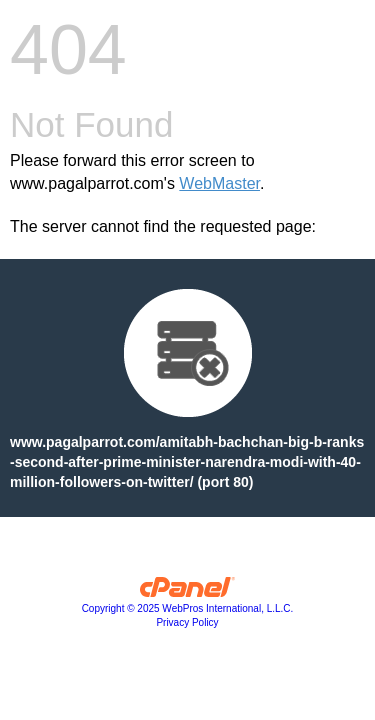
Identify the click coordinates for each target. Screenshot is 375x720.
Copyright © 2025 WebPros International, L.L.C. (188, 608)
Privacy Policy (187, 622)
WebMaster (219, 183)
